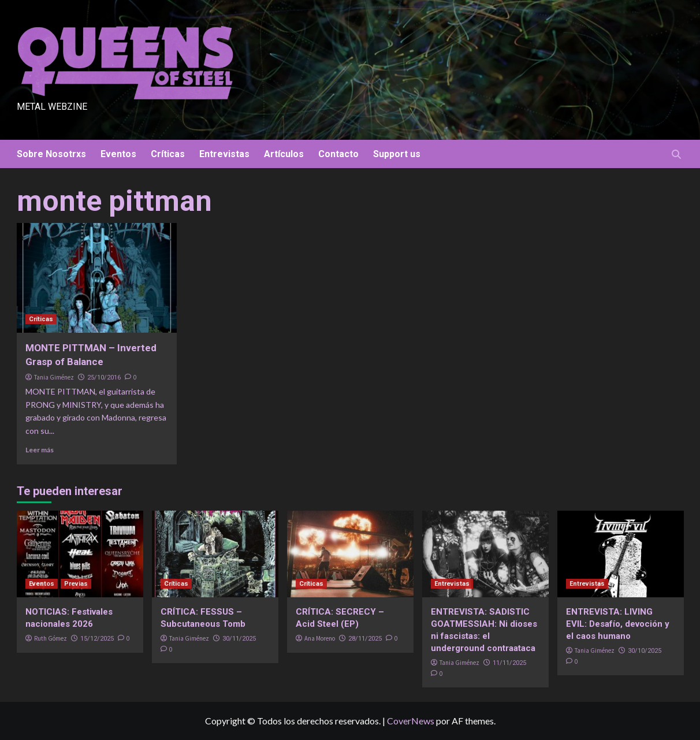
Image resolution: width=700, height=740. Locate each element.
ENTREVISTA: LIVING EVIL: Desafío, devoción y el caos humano (618, 624)
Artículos (284, 154)
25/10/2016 (104, 378)
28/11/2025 (365, 639)
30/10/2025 (645, 651)
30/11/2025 (239, 639)
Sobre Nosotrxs (51, 154)
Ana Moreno (320, 638)
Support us (397, 154)
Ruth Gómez (51, 638)
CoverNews (411, 721)
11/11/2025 (509, 663)
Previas (76, 584)
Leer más (40, 450)
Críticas (168, 154)
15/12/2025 (97, 639)
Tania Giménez (54, 377)
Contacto (338, 154)
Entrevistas (224, 154)
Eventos (118, 154)
